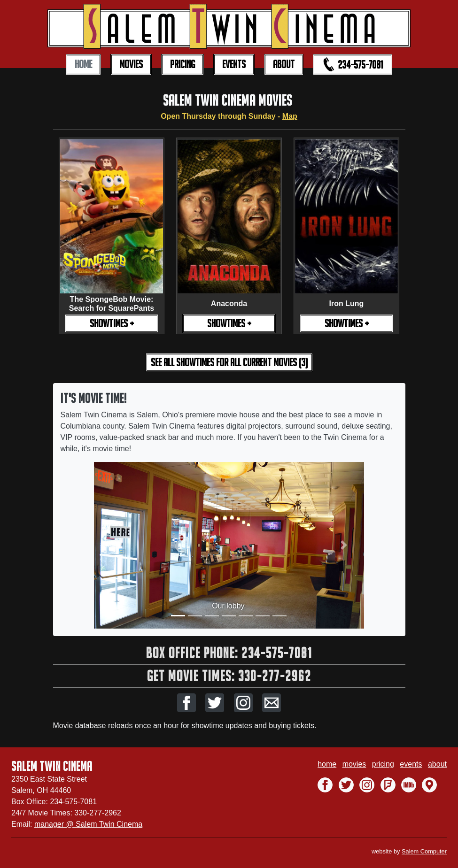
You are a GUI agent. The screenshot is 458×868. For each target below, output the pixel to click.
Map (290, 116)
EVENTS (234, 64)
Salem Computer (424, 851)
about (437, 764)
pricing (383, 764)
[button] (186, 703)
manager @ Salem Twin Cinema (88, 824)
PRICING (182, 64)
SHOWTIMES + (112, 323)
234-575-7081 (353, 64)
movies (354, 764)
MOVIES (131, 64)
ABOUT (284, 64)
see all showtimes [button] (229, 362)
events (411, 764)
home (327, 764)
